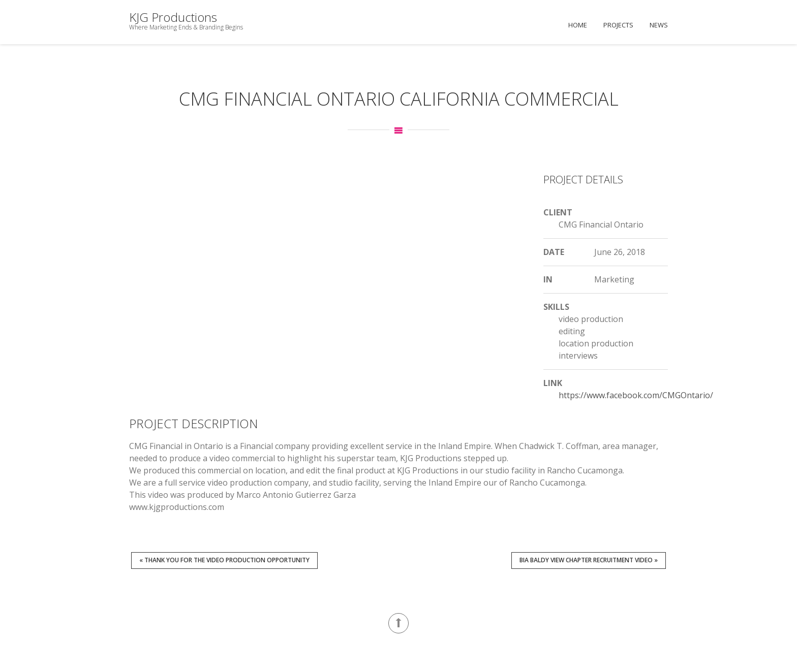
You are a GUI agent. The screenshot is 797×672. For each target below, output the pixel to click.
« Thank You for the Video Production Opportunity (224, 560)
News (659, 25)
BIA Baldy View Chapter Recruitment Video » (589, 560)
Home (578, 25)
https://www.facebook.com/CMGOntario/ (636, 395)
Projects (618, 25)
